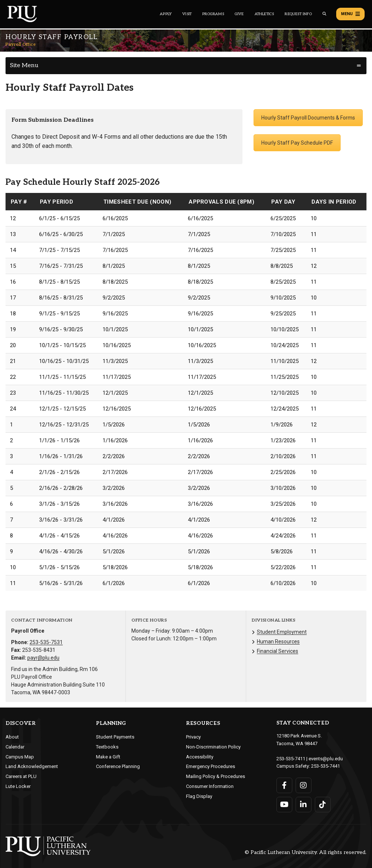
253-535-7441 (325, 766)
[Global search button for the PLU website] (324, 14)
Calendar (15, 747)
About (12, 737)
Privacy (193, 737)
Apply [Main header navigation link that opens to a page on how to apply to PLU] (166, 14)
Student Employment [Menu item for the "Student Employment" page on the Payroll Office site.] (282, 632)
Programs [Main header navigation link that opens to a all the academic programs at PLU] (213, 14)
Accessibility (200, 757)
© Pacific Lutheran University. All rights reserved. (306, 853)
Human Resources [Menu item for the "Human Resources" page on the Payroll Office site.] (278, 642)
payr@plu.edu (43, 658)
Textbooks (107, 747)
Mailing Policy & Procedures (216, 776)
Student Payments (115, 737)
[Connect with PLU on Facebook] (284, 785)
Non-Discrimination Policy (213, 747)
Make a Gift (108, 757)
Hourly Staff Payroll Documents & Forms (308, 118)
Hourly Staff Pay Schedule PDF (297, 143)
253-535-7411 (291, 759)
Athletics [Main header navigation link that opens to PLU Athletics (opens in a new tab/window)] (264, 14)
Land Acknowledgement (32, 766)
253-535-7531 (46, 642)
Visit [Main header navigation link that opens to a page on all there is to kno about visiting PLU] (187, 14)
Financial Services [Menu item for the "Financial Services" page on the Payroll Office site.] (278, 651)
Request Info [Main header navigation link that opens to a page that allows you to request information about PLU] (298, 14)
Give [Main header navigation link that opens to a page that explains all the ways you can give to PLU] (239, 14)
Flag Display (199, 796)
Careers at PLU (21, 776)
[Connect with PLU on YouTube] (284, 805)
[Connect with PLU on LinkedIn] (304, 805)
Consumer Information (210, 786)
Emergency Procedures (211, 766)
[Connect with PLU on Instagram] (304, 785)
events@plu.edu (326, 759)
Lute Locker (18, 786)
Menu (350, 14)
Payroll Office (20, 44)
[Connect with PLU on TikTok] (323, 805)
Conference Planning (118, 766)
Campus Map (20, 757)
